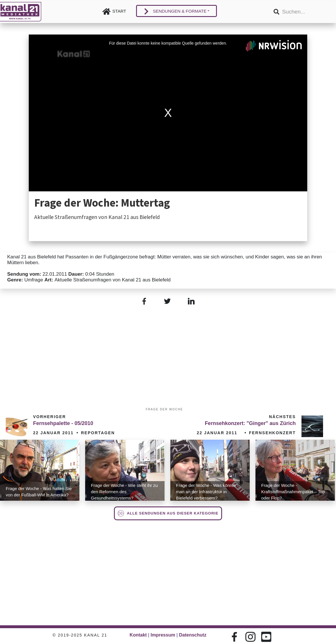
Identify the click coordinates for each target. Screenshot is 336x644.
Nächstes (282, 417)
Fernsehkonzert (272, 433)
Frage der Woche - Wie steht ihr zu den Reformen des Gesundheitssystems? (124, 492)
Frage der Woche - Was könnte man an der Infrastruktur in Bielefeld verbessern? (206, 492)
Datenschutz (193, 635)
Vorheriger (49, 417)
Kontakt (138, 635)
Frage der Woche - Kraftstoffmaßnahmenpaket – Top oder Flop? (293, 492)
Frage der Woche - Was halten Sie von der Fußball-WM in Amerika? (39, 492)
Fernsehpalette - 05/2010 (63, 423)
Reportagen (98, 433)
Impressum (163, 635)
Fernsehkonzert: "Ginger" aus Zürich (250, 423)
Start (119, 11)
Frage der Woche (164, 409)
